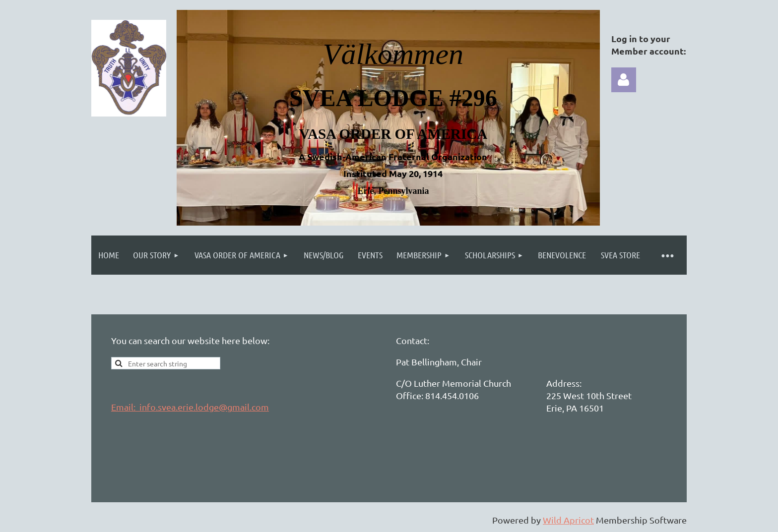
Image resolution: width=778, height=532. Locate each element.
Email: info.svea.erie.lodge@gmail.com (190, 407)
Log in (624, 80)
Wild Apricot (568, 520)
